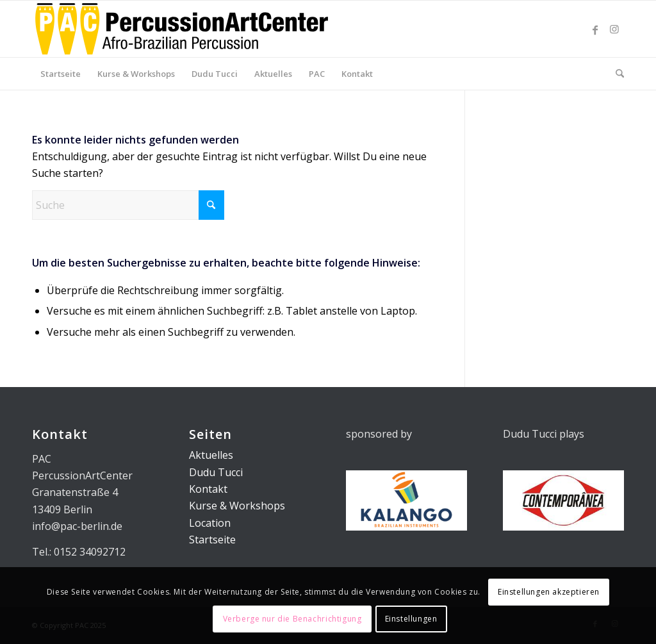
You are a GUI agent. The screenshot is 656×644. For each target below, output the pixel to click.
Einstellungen (411, 619)
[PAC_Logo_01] (182, 29)
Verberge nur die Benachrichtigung (292, 619)
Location (210, 523)
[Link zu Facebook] (595, 29)
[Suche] (616, 74)
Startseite (212, 540)
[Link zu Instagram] (614, 29)
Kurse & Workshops (237, 506)
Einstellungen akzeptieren (549, 592)
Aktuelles (211, 455)
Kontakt (208, 489)
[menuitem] (61, 74)
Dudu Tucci (216, 472)
